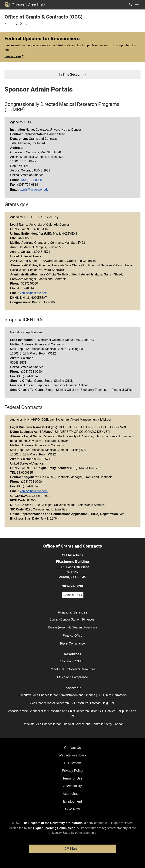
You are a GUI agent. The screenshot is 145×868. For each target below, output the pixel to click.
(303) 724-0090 (32, 180)
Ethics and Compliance (72, 677)
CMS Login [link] (72, 849)
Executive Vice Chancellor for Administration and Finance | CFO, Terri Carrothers (73, 695)
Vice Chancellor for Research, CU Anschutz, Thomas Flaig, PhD (73, 703)
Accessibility (72, 786)
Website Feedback (73, 755)
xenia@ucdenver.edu (34, 190)
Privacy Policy (72, 771)
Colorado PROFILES (73, 661)
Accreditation (72, 794)
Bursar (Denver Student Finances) (73, 619)
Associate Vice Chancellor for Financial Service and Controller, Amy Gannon (72, 724)
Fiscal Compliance (73, 643)
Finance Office (73, 636)
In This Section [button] (72, 74)
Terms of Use (72, 778)
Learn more (14, 56)
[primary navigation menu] (137, 5)
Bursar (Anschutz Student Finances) (72, 627)
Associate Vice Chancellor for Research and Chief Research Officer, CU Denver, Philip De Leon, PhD (72, 714)
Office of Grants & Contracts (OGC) (44, 17)
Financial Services (19, 24)
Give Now (72, 809)
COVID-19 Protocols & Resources (73, 669)
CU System (72, 763)
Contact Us (72, 748)
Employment (72, 801)
